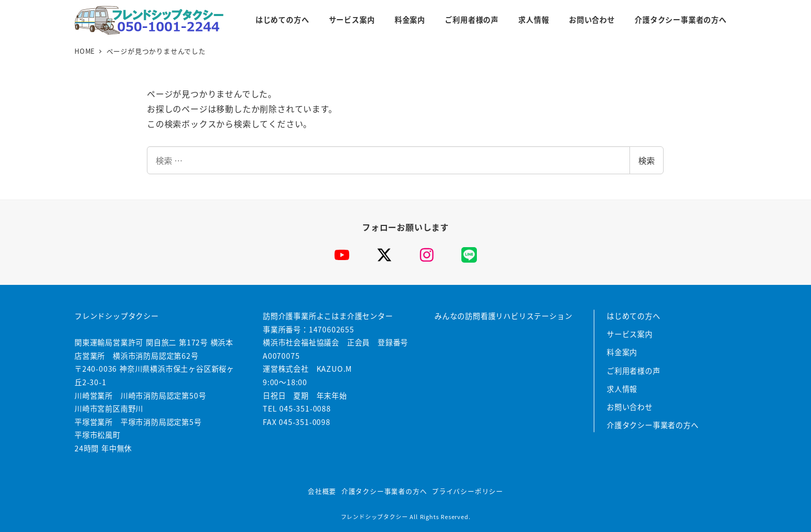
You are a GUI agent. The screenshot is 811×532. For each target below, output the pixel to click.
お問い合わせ (630, 407)
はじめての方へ (634, 316)
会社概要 (322, 491)
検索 (647, 160)
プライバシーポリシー (468, 491)
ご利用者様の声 (634, 371)
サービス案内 (630, 334)
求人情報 (622, 389)
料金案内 (622, 352)
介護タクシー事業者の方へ (653, 425)
